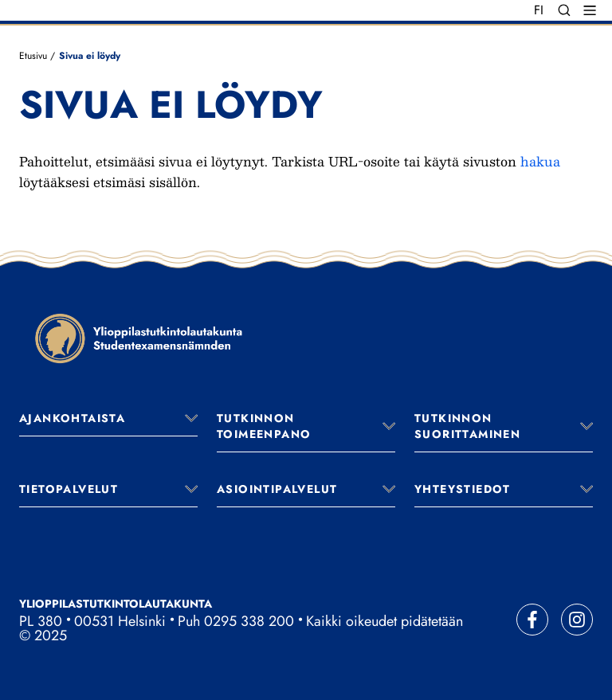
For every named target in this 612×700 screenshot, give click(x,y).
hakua (540, 161)
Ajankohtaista (72, 418)
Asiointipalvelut (277, 489)
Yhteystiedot (463, 489)
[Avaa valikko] (191, 418)
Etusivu (33, 56)
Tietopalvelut (69, 489)
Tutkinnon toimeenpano (264, 426)
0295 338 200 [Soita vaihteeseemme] (249, 621)
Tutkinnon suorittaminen (467, 426)
